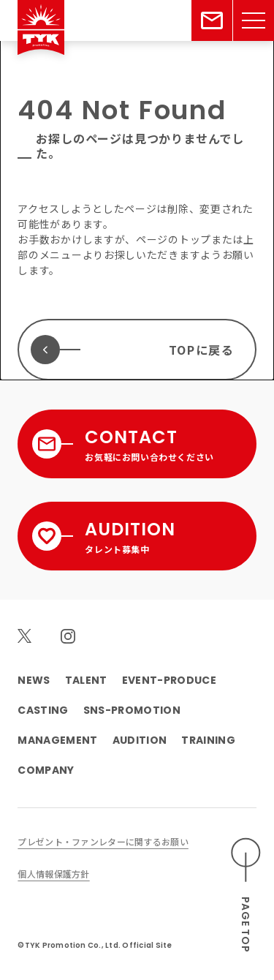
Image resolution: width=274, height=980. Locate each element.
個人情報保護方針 (53, 874)
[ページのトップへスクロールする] (246, 896)
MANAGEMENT (57, 740)
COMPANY (46, 770)
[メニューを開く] (254, 20)
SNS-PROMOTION (132, 710)
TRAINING (208, 740)
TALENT (86, 680)
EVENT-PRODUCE (169, 680)
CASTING (43, 710)
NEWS (34, 680)
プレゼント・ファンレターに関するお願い (103, 841)
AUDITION (140, 740)
